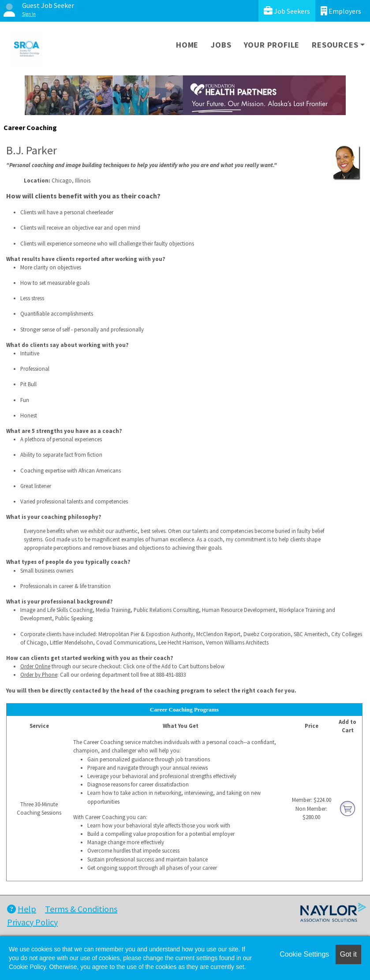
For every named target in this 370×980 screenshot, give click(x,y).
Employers (341, 11)
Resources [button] (335, 45)
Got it (348, 954)
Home (187, 45)
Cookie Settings (304, 954)
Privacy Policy (32, 922)
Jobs (221, 45)
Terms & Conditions (81, 909)
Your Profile (272, 45)
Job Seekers (287, 11)
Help (22, 909)
